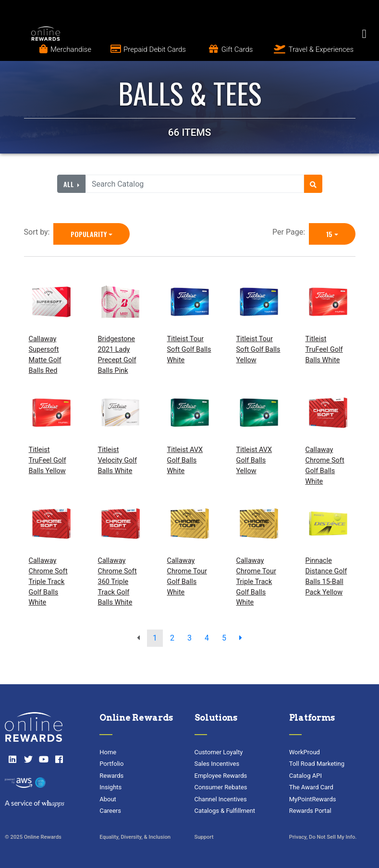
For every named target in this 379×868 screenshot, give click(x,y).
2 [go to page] (172, 638)
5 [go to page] (224, 638)
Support (204, 837)
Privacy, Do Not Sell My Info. (323, 837)
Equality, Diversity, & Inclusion (135, 837)
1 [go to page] (155, 638)
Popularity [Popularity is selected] (89, 234)
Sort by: (39, 232)
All (70, 184)
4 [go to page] (207, 638)
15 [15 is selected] (329, 234)
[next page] (241, 638)
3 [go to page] (189, 638)
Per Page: (291, 232)
